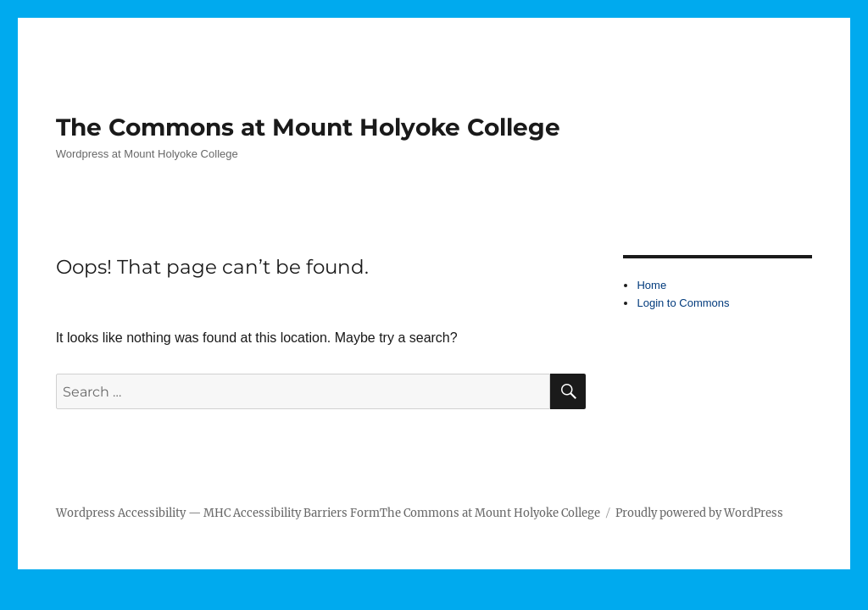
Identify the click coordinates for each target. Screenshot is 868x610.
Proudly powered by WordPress (699, 513)
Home (651, 285)
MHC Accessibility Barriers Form (292, 513)
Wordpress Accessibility (121, 513)
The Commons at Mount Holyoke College (308, 127)
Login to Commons (683, 303)
